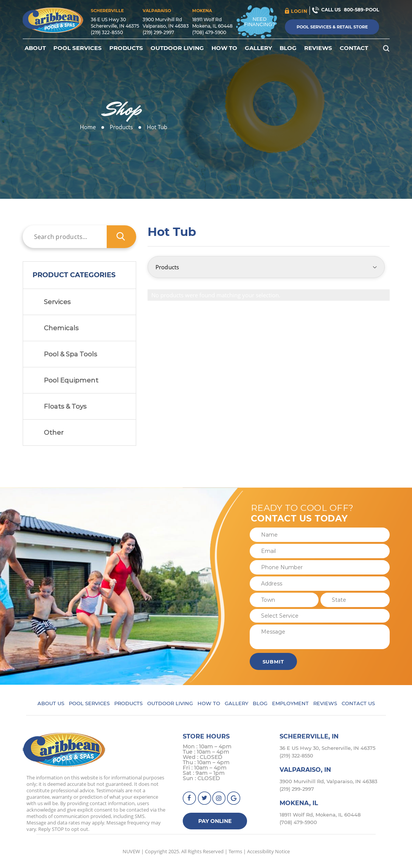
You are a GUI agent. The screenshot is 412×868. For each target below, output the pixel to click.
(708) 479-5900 (209, 32)
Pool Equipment (71, 380)
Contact (354, 48)
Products (126, 48)
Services (57, 302)
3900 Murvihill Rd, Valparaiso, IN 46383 (328, 781)
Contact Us (358, 703)
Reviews (318, 48)
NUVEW (131, 851)
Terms (235, 851)
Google (234, 798)
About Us (51, 703)
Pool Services (78, 48)
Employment (290, 703)
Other (54, 432)
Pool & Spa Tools (71, 354)
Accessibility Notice (268, 851)
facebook (190, 798)
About (35, 48)
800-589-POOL (361, 10)
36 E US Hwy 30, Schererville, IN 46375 (327, 748)
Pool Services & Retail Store (332, 27)
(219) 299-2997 (158, 32)
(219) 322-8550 (107, 32)
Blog (288, 48)
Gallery (258, 48)
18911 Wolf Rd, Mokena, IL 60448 (320, 815)
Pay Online (215, 821)
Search (121, 237)
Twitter (204, 798)
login (299, 11)
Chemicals (61, 328)
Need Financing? (260, 22)
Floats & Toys (65, 406)
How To (224, 48)
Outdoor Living (177, 48)
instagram (219, 798)
